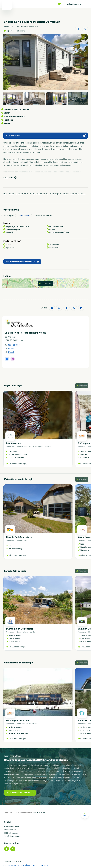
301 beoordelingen (19, 555)
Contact (35, 865)
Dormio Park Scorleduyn (19, 537)
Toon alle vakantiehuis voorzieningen (22, 262)
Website (12, 349)
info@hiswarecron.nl (13, 836)
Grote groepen (39, 812)
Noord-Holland (22, 446)
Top (85, 814)
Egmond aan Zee (44, 446)
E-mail (11, 352)
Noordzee (33, 446)
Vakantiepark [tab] (9, 215)
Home (17, 812)
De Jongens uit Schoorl (18, 720)
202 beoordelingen (19, 739)
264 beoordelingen (17, 31)
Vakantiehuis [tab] (24, 215)
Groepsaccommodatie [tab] (43, 215)
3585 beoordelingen (19, 464)
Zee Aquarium (14, 443)
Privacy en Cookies (11, 865)
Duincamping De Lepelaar (20, 629)
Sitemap (44, 865)
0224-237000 (14, 345)
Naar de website (46, 136)
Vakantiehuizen (78, 4)
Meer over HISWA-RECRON (20, 793)
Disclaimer (26, 865)
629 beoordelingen (19, 647)
